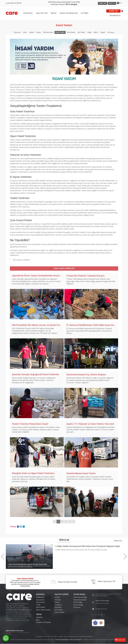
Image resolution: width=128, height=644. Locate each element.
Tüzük (38, 605)
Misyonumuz (40, 603)
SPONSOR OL (115, 16)
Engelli (103, 32)
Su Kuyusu (111, 32)
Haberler (39, 618)
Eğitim (96, 32)
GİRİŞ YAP (103, 3)
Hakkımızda (40, 598)
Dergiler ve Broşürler (43, 623)
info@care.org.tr (101, 609)
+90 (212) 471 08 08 (102, 604)
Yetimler (58, 600)
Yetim (25, 32)
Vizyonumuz (40, 600)
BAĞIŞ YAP (113, 11)
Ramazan (17, 32)
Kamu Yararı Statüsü (43, 610)
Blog (38, 620)
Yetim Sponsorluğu (80, 598)
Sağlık (89, 32)
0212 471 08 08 (16, 3)
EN (121, 3)
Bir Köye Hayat (48, 32)
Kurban (39, 32)
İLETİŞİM (85, 13)
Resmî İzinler (41, 608)
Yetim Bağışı (78, 603)
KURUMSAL (28, 13)
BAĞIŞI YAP (120, 640)
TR (118, 3)
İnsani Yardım (60, 32)
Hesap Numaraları (80, 600)
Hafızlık (32, 32)
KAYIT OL (112, 3)
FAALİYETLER (42, 13)
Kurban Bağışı (78, 605)
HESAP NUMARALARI (69, 13)
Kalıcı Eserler (71, 32)
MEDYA (54, 13)
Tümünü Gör (118, 541)
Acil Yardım (81, 32)
